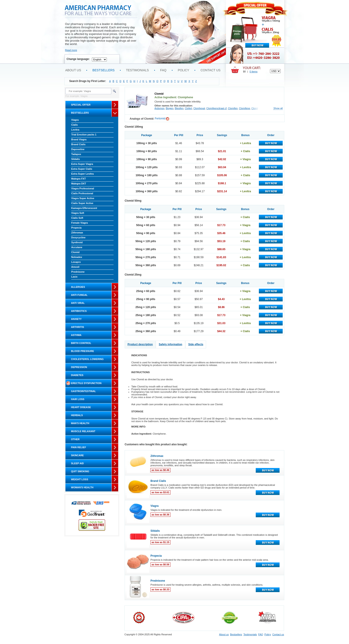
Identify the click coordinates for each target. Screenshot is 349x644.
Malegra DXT (79, 184)
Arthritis (78, 327)
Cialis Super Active (82, 203)
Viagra (75, 120)
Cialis (74, 125)
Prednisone (78, 272)
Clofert (188, 108)
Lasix (74, 277)
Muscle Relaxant (83, 431)
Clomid (75, 252)
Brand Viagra (79, 139)
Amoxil (75, 267)
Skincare (77, 455)
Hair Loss (78, 399)
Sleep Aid (77, 463)
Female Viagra (79, 223)
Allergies (78, 287)
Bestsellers (103, 70)
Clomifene (245, 108)
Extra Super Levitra (82, 174)
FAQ (163, 70)
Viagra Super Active (83, 198)
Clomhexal (199, 108)
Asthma (76, 335)
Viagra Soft (78, 213)
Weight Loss (80, 479)
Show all (278, 108)
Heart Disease (81, 407)
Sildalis (76, 159)
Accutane (77, 247)
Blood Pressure (82, 351)
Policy (184, 70)
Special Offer (81, 105)
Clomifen (233, 108)
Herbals (77, 415)
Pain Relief (79, 447)
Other (75, 439)
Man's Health (80, 423)
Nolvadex (77, 257)
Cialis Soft (77, 218)
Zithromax (77, 233)
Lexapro (76, 262)
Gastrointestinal (83, 391)
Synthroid (77, 242)
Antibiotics (79, 311)
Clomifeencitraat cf (216, 108)
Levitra (75, 130)
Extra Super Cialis (82, 169)
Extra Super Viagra (82, 164)
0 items (253, 72)
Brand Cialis (78, 144)
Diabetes (77, 375)
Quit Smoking (80, 471)
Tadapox (76, 154)
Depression (79, 367)
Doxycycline (78, 237)
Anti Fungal (79, 295)
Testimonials (137, 70)
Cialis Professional (82, 193)
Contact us (211, 70)
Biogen (170, 108)
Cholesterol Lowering (87, 359)
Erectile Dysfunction (86, 383)
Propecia (76, 228)
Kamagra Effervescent (84, 208)
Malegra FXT (78, 179)
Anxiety (76, 319)
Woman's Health (82, 487)
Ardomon (159, 108)
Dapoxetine (78, 149)
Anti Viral (78, 303)
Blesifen (179, 108)
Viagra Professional (83, 188)
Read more (71, 50)
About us (73, 70)
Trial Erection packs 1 (84, 135)
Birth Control (81, 343)
